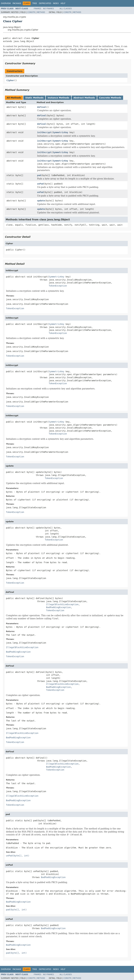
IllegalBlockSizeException (62, 604)
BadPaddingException (58, 607)
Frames (38, 9)
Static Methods (34, 98)
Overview (6, 3)
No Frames (48, 9)
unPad (40, 184)
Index (56, 3)
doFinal (42, 107)
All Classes (66, 9)
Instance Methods (58, 98)
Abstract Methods (84, 98)
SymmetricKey (60, 132)
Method (41, 12)
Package (17, 3)
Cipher (10, 80)
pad (39, 175)
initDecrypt (44, 132)
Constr (31, 12)
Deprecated (45, 3)
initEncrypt (44, 152)
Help (63, 3)
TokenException (58, 286)
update (41, 201)
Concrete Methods (110, 98)
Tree (35, 3)
